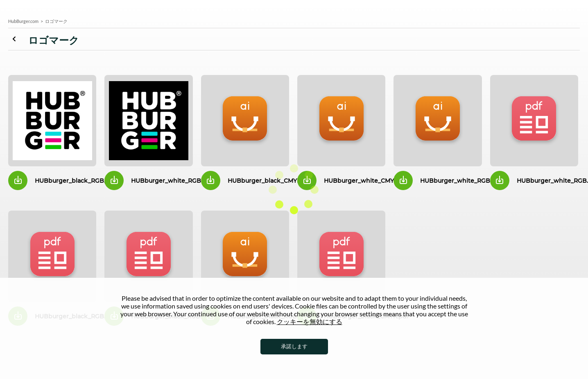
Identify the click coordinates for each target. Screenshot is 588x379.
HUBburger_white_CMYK (341, 121)
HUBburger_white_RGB (438, 121)
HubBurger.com (23, 21)
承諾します (294, 346)
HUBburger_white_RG (148, 121)
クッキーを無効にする (310, 321)
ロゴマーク (18, 39)
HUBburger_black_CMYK (245, 121)
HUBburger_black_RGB (245, 256)
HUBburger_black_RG (52, 121)
